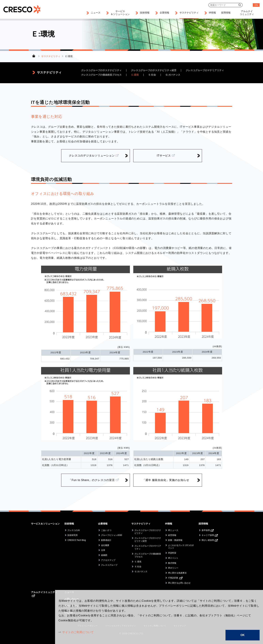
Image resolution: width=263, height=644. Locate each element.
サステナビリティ (51, 56)
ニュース (96, 13)
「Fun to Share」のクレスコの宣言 (92, 480)
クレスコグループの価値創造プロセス (101, 75)
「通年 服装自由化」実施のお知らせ (166, 480)
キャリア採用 (208, 535)
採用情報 (203, 524)
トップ (34, 56)
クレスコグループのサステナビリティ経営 (154, 70)
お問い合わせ (248, 5)
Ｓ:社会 (152, 75)
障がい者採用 (208, 540)
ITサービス (164, 156)
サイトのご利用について (78, 632)
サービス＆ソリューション (45, 524)
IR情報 (169, 524)
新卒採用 (206, 530)
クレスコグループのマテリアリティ (205, 70)
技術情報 (69, 524)
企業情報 (103, 524)
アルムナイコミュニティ (44, 592)
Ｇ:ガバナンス (173, 75)
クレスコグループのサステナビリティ (101, 70)
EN (256, 5)
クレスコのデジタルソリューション (92, 156)
